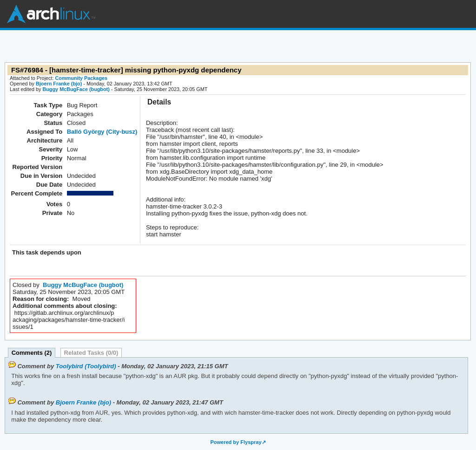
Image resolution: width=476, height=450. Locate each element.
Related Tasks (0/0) (91, 353)
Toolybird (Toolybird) (86, 366)
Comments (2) (32, 353)
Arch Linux (51, 14)
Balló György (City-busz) (102, 132)
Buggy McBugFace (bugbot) (76, 89)
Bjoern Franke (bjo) (59, 84)
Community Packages (82, 78)
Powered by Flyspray (236, 442)
